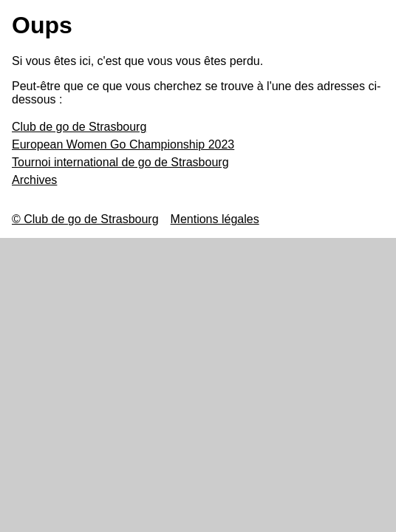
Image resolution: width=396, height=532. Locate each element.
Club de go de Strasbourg (79, 127)
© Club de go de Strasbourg (85, 219)
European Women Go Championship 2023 (123, 144)
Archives (34, 180)
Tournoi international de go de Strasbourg (120, 162)
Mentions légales (215, 219)
